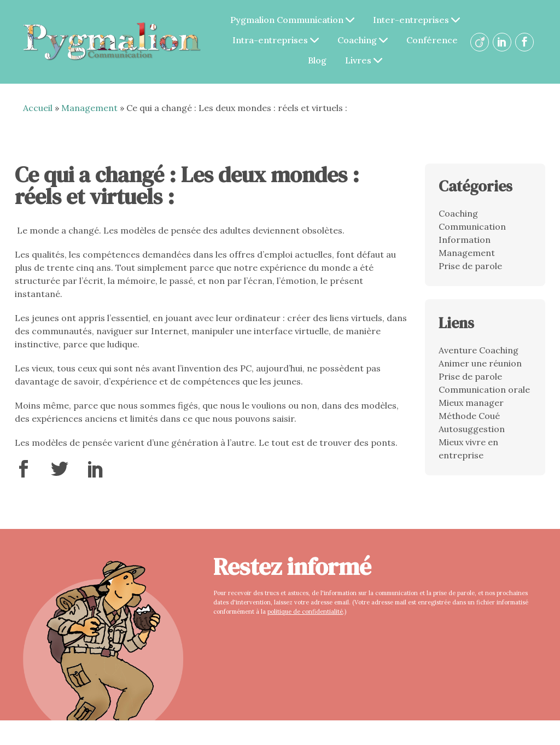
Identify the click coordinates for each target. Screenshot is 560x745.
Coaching (363, 40)
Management (89, 108)
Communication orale (484, 389)
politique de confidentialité (305, 612)
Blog (317, 60)
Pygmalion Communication (292, 20)
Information (465, 240)
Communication (472, 226)
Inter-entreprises (416, 20)
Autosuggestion (472, 429)
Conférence (432, 40)
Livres (364, 60)
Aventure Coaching (479, 350)
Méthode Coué (469, 416)
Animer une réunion (480, 363)
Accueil (38, 108)
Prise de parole (470, 266)
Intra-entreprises (276, 40)
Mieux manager (471, 403)
